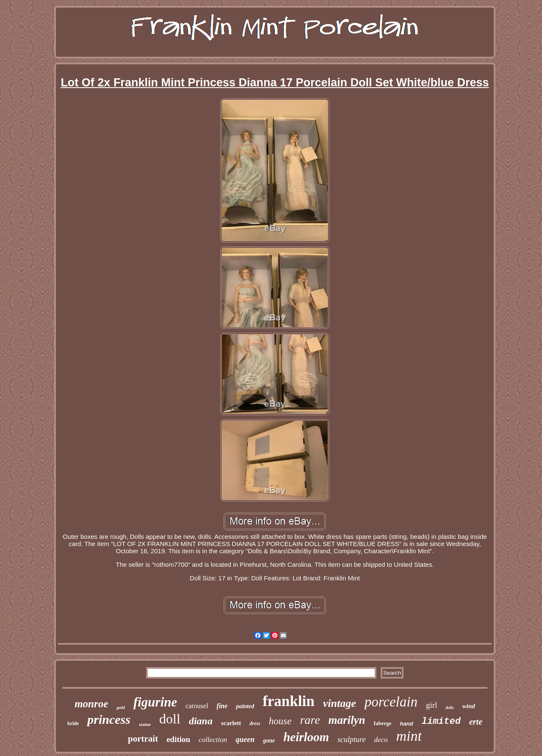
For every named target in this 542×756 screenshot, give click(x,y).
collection (213, 740)
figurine (155, 702)
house (280, 721)
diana (201, 721)
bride (73, 723)
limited (441, 722)
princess (109, 719)
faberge (383, 723)
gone (269, 741)
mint (409, 736)
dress (255, 723)
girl (431, 705)
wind (469, 706)
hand (406, 724)
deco (381, 740)
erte (476, 722)
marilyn (347, 720)
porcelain (391, 702)
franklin (289, 701)
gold (121, 707)
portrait (143, 739)
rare (310, 720)
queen (245, 739)
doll (170, 719)
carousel (197, 706)
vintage (340, 703)
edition (178, 739)
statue (145, 724)
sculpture (351, 739)
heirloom (306, 737)
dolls (449, 708)
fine (222, 706)
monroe (91, 704)
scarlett (231, 723)
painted (245, 706)
